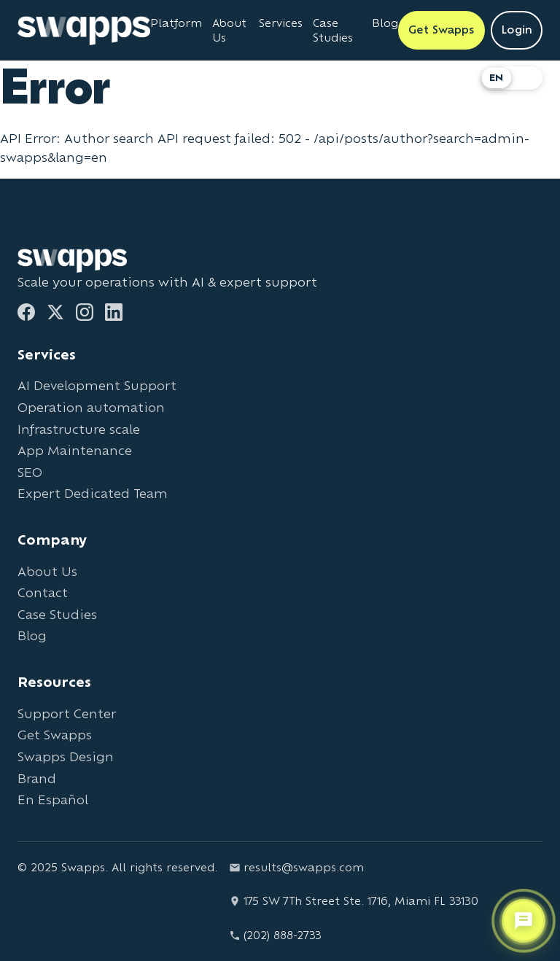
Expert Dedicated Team (93, 493)
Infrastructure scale (79, 429)
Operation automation (91, 407)
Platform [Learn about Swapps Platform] (176, 23)
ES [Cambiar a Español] (527, 78)
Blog (32, 635)
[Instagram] (85, 312)
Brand (37, 778)
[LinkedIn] (114, 312)
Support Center (67, 713)
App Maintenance (75, 450)
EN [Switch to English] (497, 78)
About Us (47, 571)
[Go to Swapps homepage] (84, 31)
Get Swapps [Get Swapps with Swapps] (442, 30)
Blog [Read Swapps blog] (385, 23)
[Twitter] (55, 312)
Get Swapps (55, 735)
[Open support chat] (524, 921)
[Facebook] (26, 312)
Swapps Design (66, 756)
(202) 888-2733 (275, 935)
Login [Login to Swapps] (517, 30)
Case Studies (57, 614)
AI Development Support (97, 385)
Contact (43, 592)
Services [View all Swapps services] (281, 23)
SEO (30, 472)
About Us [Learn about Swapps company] (229, 30)
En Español (53, 799)
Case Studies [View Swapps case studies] (333, 30)
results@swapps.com (296, 867)
